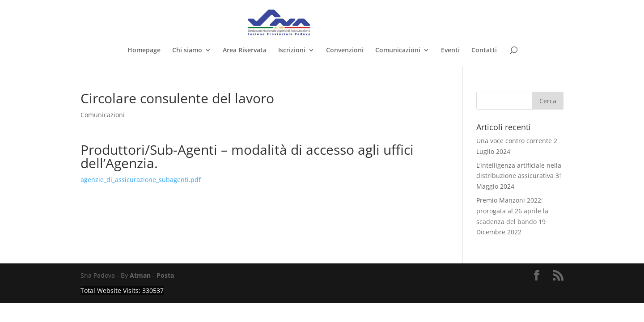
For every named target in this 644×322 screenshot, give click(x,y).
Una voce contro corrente (514, 141)
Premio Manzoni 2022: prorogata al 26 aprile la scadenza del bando (512, 211)
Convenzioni (345, 51)
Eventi (450, 51)
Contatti (484, 51)
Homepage (144, 51)
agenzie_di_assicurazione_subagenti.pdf (141, 180)
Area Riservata (245, 51)
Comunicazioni (398, 51)
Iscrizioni (292, 51)
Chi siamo (187, 51)
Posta (165, 275)
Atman (140, 275)
